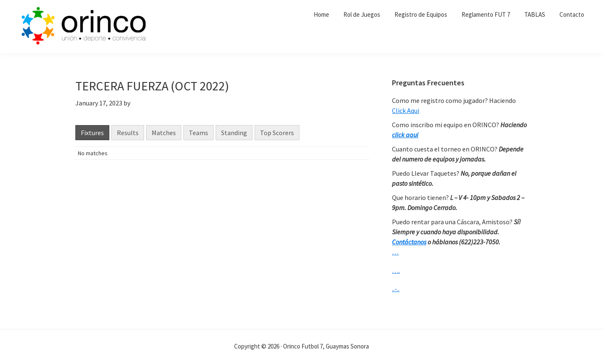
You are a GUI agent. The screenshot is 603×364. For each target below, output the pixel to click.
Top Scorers (277, 133)
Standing (234, 133)
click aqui (405, 135)
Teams (198, 133)
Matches (164, 133)
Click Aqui (406, 110)
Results (128, 133)
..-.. (396, 289)
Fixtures (92, 133)
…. (396, 270)
